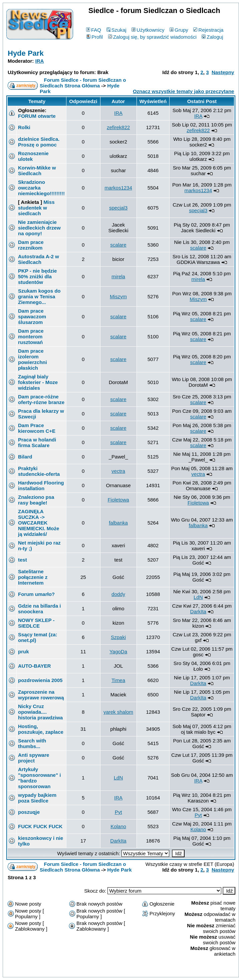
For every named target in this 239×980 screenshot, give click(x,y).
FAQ (94, 30)
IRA (40, 61)
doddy (118, 594)
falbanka (118, 523)
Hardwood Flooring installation (41, 485)
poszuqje (29, 812)
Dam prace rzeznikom (31, 245)
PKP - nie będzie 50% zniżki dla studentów (37, 276)
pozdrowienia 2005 (40, 680)
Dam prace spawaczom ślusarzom (32, 316)
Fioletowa (118, 500)
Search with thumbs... (32, 743)
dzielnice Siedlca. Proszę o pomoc (39, 142)
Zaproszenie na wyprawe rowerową (41, 695)
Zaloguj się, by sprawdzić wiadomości (152, 37)
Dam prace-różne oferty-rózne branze (41, 399)
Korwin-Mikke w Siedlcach (37, 171)
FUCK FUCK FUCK (40, 826)
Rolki (24, 127)
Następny (223, 72)
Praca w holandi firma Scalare (37, 442)
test (23, 560)
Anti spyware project (34, 758)
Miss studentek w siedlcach (36, 208)
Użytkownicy (148, 30)
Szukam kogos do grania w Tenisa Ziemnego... (39, 296)
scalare (118, 245)
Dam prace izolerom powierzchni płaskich (33, 359)
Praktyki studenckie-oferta (39, 471)
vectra (118, 471)
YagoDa (118, 651)
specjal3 (118, 208)
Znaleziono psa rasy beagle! (36, 500)
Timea (118, 680)
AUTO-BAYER (34, 666)
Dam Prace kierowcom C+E (37, 428)
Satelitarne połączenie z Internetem (33, 577)
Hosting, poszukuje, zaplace (41, 729)
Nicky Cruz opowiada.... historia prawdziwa (40, 712)
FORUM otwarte (37, 116)
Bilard (25, 457)
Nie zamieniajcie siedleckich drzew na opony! (39, 228)
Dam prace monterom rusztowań (31, 337)
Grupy (179, 30)
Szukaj (116, 30)
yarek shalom (118, 712)
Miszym (118, 296)
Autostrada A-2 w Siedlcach (39, 259)
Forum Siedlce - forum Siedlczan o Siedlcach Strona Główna (83, 83)
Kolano (118, 826)
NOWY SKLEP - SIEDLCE (36, 623)
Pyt (118, 812)
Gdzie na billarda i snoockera (39, 609)
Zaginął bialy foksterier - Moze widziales (38, 382)
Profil (95, 37)
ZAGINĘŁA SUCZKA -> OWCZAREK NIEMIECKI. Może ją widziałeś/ (39, 523)
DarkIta (198, 611)
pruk (24, 651)
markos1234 (118, 188)
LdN (198, 597)
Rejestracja (208, 30)
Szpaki (118, 637)
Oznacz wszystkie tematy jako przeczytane (183, 91)
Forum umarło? (36, 594)
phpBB (105, 971)
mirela (118, 276)
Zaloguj (212, 37)
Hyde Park (26, 53)
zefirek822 (118, 127)
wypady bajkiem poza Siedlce (37, 798)
